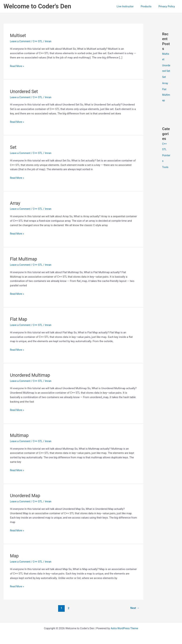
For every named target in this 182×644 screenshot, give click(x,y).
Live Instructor (129, 6)
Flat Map (19, 319)
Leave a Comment (21, 41)
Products (149, 6)
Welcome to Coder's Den (37, 6)
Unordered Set (25, 91)
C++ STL (39, 41)
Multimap (20, 435)
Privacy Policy (168, 6)
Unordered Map (26, 496)
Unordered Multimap (31, 375)
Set (13, 147)
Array (15, 203)
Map (14, 556)
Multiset (18, 35)
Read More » (17, 66)
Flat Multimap (24, 259)
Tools (165, 171)
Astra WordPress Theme (124, 628)
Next (134, 608)
